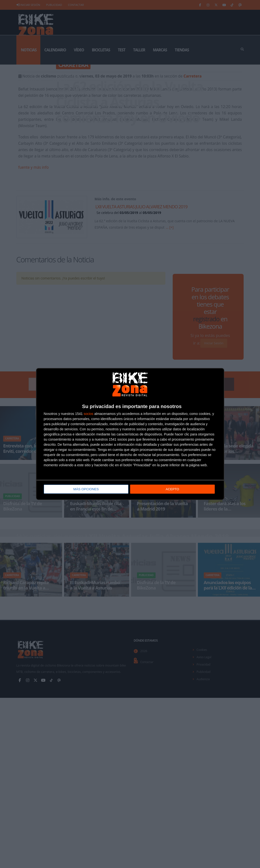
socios (89, 414)
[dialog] (130, 434)
